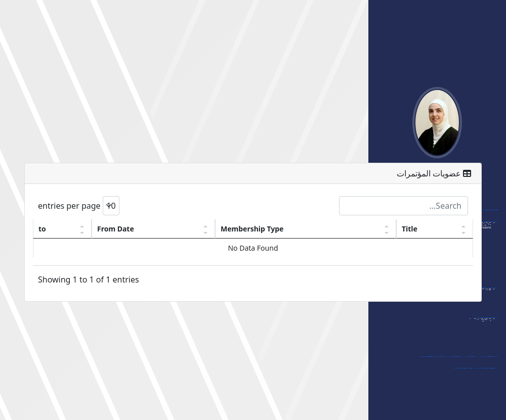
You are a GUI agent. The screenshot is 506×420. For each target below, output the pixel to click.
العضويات (486, 322)
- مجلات (485, 340)
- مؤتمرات (482, 331)
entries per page (79, 206)
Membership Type (252, 229)
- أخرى (487, 349)
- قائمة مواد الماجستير (467, 310)
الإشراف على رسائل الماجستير (459, 361)
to (42, 229)
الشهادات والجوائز (475, 372)
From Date (116, 229)
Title (410, 229)
